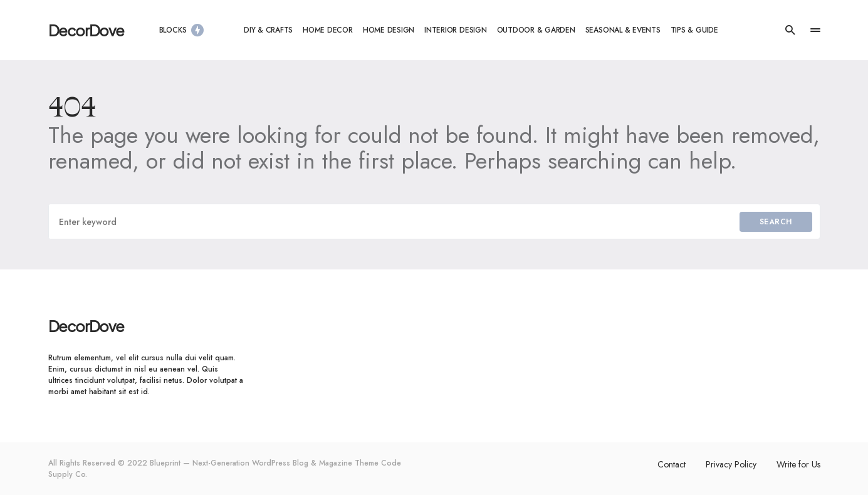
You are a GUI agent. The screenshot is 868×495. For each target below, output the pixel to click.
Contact (672, 464)
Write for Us (798, 464)
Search (776, 222)
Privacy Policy (731, 464)
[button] (790, 30)
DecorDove (86, 30)
